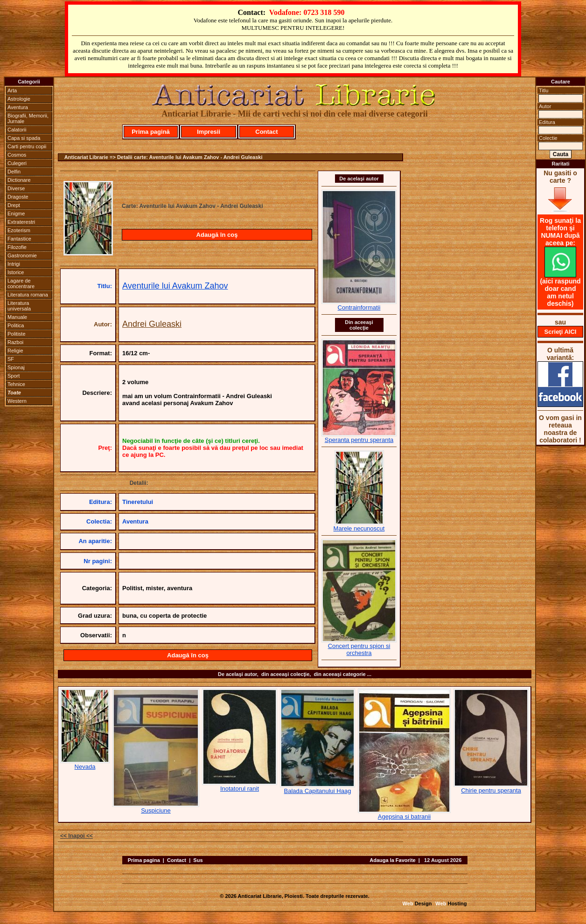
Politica (16, 325)
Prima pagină (151, 132)
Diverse (16, 188)
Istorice (16, 272)
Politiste (17, 334)
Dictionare (19, 180)
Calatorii (17, 130)
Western (17, 401)
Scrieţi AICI (561, 332)
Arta (12, 90)
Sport (14, 376)
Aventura (18, 107)
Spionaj (16, 367)
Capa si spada (24, 138)
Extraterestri (21, 222)
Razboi (15, 342)
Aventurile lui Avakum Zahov (175, 286)
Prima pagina (144, 860)
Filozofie (17, 247)
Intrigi (14, 264)
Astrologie (19, 99)
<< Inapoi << (77, 836)
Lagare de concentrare (21, 283)
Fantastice (19, 239)
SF (11, 359)
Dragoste (18, 197)
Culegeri (17, 163)
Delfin (14, 172)
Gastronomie (22, 255)
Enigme (16, 214)
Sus (198, 860)
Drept (14, 205)
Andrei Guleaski (152, 324)
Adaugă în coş (217, 235)
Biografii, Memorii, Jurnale (28, 118)
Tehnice (16, 384)
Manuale (17, 317)
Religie (15, 351)
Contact (266, 132)
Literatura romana (28, 295)
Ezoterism (19, 230)
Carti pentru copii (27, 146)
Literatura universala (19, 306)
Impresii (209, 132)
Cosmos (17, 155)
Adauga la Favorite (392, 860)
